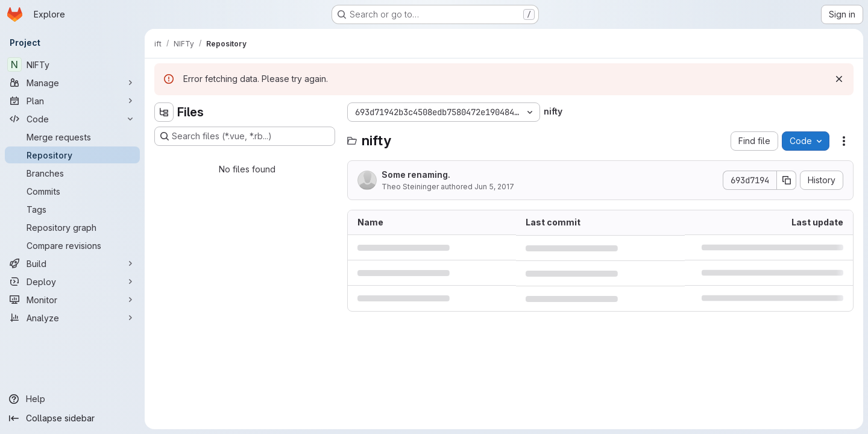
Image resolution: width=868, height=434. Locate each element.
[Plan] (72, 101)
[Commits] (72, 191)
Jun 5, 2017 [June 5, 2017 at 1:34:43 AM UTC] (494, 187)
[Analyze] (72, 318)
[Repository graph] (72, 227)
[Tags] (72, 209)
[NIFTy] (72, 64)
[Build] (72, 263)
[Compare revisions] (72, 245)
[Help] (72, 399)
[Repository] (72, 155)
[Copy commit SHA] (787, 180)
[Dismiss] (839, 79)
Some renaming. (416, 175)
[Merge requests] (72, 137)
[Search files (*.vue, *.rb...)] (245, 136)
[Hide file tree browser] (164, 112)
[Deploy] (72, 281)
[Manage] (72, 83)
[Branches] (72, 173)
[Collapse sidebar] (72, 418)
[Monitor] (72, 300)
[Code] (72, 119)
